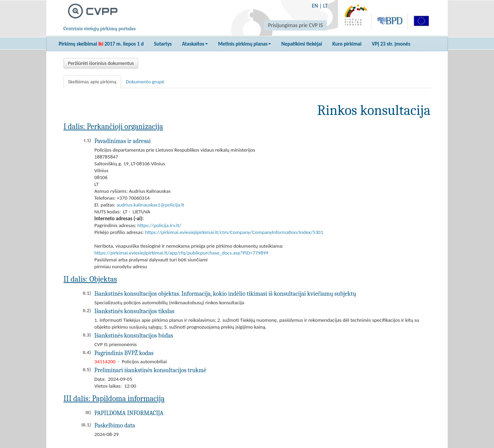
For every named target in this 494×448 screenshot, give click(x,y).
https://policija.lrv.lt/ (160, 225)
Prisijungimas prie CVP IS (295, 25)
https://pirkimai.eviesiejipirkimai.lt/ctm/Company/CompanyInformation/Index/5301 (234, 232)
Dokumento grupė (145, 82)
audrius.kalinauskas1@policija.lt (150, 205)
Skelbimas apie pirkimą (92, 82)
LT (325, 6)
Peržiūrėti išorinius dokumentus (101, 63)
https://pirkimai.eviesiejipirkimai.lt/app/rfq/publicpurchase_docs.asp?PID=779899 (181, 253)
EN (315, 6)
